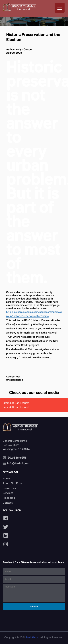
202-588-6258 (17, 458)
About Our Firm (12, 483)
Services (8, 493)
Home (6, 478)
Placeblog (9, 498)
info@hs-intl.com (18, 463)
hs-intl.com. (33, 637)
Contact (8, 503)
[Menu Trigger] (60, 8)
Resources (9, 488)
